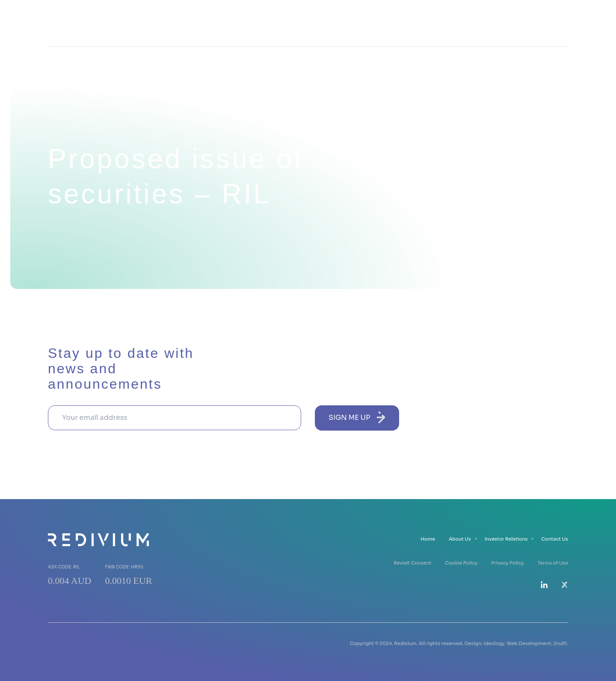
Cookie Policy (461, 563)
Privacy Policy (507, 563)
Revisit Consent (412, 563)
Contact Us (549, 23)
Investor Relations (484, 23)
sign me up (357, 417)
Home (383, 23)
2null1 (560, 643)
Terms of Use (553, 563)
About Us (423, 23)
